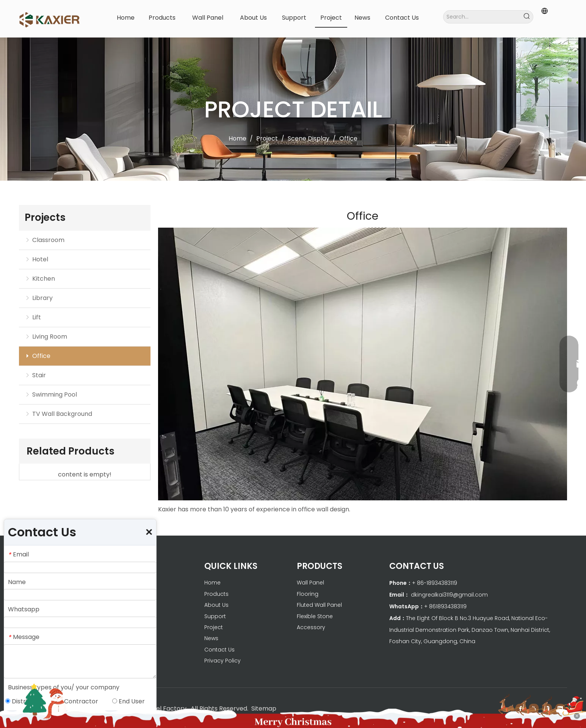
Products (216, 594)
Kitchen (44, 279)
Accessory (311, 627)
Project (214, 627)
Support (215, 616)
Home (212, 583)
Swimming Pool (55, 394)
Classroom (48, 240)
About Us (216, 605)
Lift (37, 317)
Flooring (308, 594)
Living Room (50, 337)
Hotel (40, 259)
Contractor (78, 701)
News (211, 638)
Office (41, 356)
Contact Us (219, 650)
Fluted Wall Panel (319, 605)
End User (128, 701)
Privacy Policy (222, 661)
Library (42, 298)
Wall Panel (310, 583)
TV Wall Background (62, 414)
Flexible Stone (315, 616)
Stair (39, 375)
